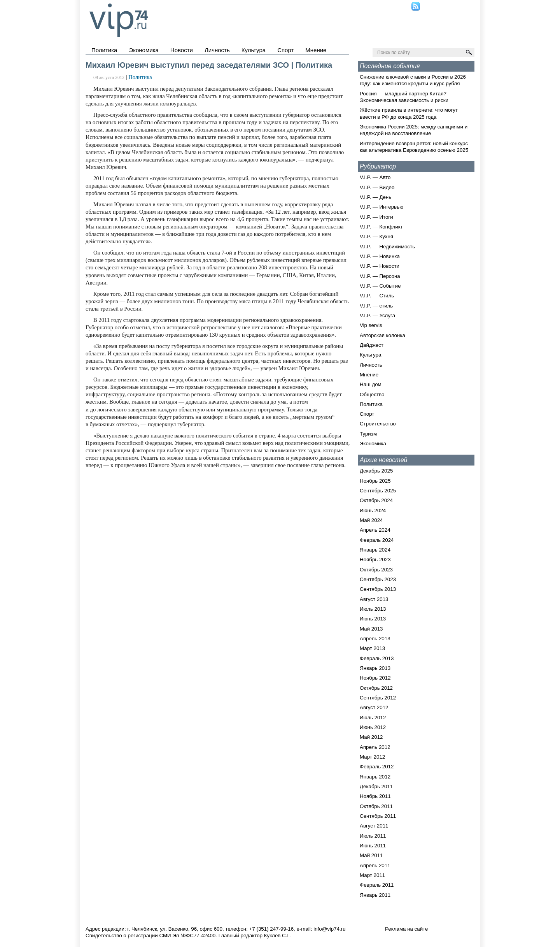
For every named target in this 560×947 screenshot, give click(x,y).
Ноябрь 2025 (375, 481)
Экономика (143, 50)
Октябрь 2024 (376, 500)
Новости (182, 50)
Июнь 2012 (373, 727)
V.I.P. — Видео (377, 187)
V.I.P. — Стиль (377, 296)
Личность (217, 50)
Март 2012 (372, 757)
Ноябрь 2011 (375, 796)
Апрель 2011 (375, 865)
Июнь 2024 (373, 510)
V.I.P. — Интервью (381, 207)
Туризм (368, 434)
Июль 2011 (373, 836)
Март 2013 (372, 648)
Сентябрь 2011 (378, 816)
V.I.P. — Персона (380, 276)
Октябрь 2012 (376, 688)
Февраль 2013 (377, 658)
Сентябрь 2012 (378, 698)
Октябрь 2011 (376, 806)
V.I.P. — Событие (380, 286)
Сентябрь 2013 (378, 589)
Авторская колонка (382, 335)
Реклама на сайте (407, 929)
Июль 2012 (373, 718)
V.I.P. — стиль (376, 306)
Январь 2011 (375, 895)
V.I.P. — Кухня (376, 236)
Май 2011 (371, 855)
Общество (372, 394)
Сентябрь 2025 (378, 491)
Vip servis (371, 325)
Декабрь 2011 (376, 786)
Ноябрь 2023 (375, 560)
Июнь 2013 (373, 619)
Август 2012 (374, 707)
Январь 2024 (375, 550)
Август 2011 (374, 826)
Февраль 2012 (377, 767)
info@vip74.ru (329, 929)
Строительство (378, 424)
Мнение (316, 50)
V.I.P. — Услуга (377, 315)
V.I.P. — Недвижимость (387, 247)
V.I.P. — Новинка (380, 256)
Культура (254, 50)
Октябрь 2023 (376, 570)
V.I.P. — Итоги (376, 217)
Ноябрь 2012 (375, 678)
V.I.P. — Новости (380, 266)
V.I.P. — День (375, 197)
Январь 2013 (375, 668)
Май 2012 (371, 737)
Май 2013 (371, 629)
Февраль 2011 (377, 885)
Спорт (285, 50)
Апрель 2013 (375, 639)
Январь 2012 (375, 777)
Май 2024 (371, 520)
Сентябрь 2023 (378, 579)
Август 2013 (374, 599)
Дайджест (372, 345)
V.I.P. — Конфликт (381, 227)
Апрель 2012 (375, 747)
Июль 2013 (373, 609)
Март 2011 (372, 875)
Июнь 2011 (373, 846)
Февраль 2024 (377, 540)
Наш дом (371, 384)
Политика (104, 50)
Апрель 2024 (375, 530)
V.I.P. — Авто (375, 177)
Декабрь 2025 (376, 471)
